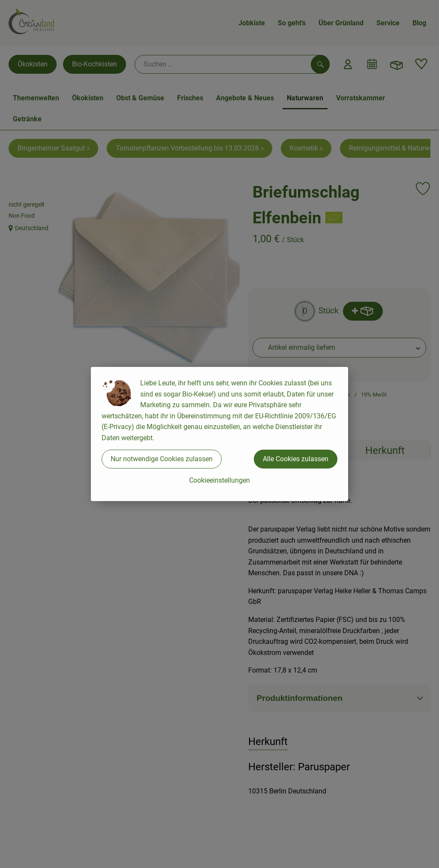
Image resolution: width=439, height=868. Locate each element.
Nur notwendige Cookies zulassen (162, 459)
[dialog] (219, 434)
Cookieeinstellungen (219, 480)
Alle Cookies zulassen (296, 459)
